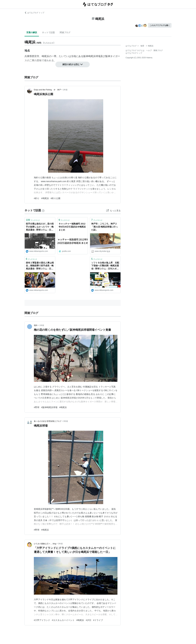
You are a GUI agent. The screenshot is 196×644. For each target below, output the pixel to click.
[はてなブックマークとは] (43, 210)
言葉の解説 (32, 32)
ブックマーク (33, 220)
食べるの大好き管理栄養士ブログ (48, 421)
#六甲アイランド (42, 620)
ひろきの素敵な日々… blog (45, 544)
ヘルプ (149, 50)
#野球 (37, 407)
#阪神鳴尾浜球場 (49, 407)
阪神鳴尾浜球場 (92, 56)
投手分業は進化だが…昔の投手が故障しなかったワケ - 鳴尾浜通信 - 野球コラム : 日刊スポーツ (40, 227)
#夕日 (89, 620)
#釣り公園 (56, 198)
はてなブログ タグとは (135, 50)
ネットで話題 (48, 32)
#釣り (37, 198)
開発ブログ (158, 50)
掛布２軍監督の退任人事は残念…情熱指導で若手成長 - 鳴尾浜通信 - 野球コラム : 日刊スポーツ (40, 266)
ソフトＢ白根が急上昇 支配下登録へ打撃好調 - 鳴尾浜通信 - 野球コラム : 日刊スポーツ (105, 266)
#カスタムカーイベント (63, 620)
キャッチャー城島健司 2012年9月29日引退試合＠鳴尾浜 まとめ (72, 227)
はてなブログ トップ (34, 13)
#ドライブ (98, 620)
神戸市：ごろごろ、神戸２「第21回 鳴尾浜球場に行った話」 (105, 227)
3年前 (66, 421)
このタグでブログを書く (160, 25)
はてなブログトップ (134, 53)
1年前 (65, 90)
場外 (36, 325)
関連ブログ (65, 32)
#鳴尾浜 (45, 198)
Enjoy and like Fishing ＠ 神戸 (47, 90)
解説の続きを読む (73, 64)
